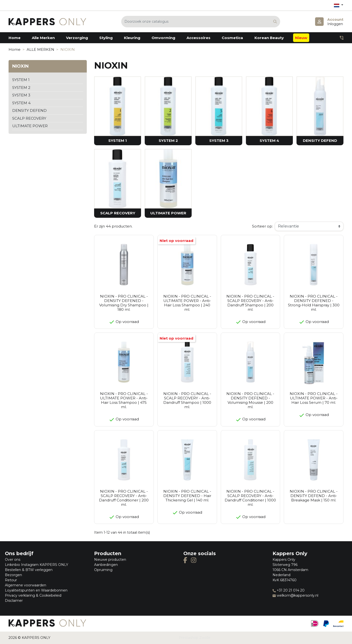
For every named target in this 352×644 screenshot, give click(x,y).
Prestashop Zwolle (195, 638)
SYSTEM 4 (21, 103)
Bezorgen (13, 575)
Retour (11, 580)
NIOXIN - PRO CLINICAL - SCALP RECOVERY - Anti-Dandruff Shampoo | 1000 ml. (187, 400)
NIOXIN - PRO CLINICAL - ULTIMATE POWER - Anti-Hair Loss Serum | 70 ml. (314, 398)
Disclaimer (14, 601)
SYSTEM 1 (21, 80)
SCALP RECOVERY (29, 118)
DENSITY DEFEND (29, 110)
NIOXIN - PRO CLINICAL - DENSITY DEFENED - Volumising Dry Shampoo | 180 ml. (124, 303)
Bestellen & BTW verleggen (29, 570)
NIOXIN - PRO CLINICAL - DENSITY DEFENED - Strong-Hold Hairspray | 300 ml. (314, 303)
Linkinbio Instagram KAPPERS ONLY (37, 565)
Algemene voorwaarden (26, 585)
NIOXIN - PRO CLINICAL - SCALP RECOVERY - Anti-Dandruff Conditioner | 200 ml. (124, 498)
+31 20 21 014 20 (289, 590)
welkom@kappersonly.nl (295, 595)
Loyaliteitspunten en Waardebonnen (36, 590)
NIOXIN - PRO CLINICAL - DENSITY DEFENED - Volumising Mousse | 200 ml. (250, 400)
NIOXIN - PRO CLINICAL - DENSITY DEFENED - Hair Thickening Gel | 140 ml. (187, 496)
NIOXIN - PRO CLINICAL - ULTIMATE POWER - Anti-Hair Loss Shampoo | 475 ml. (124, 400)
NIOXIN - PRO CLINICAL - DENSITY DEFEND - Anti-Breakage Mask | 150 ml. (314, 496)
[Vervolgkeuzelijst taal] (339, 5)
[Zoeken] (201, 22)
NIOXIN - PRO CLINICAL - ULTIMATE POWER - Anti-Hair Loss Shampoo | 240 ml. (187, 303)
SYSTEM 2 (21, 88)
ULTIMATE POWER (30, 126)
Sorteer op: (262, 226)
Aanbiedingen (106, 565)
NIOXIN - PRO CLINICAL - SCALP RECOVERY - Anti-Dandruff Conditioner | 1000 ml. (250, 498)
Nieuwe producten (110, 560)
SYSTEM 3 (21, 95)
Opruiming (103, 570)
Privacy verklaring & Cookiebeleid (33, 595)
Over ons (13, 560)
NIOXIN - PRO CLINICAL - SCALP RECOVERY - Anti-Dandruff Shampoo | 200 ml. (250, 303)
